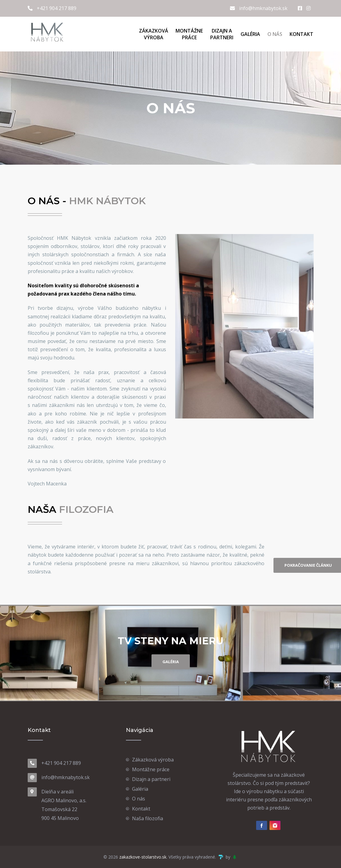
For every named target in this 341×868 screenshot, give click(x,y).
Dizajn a (222, 34)
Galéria (250, 34)
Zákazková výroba (153, 760)
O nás (275, 34)
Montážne (189, 34)
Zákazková (154, 34)
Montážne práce (151, 769)
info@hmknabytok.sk (259, 8)
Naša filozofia (148, 818)
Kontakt (301, 34)
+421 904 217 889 (52, 8)
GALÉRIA (171, 662)
